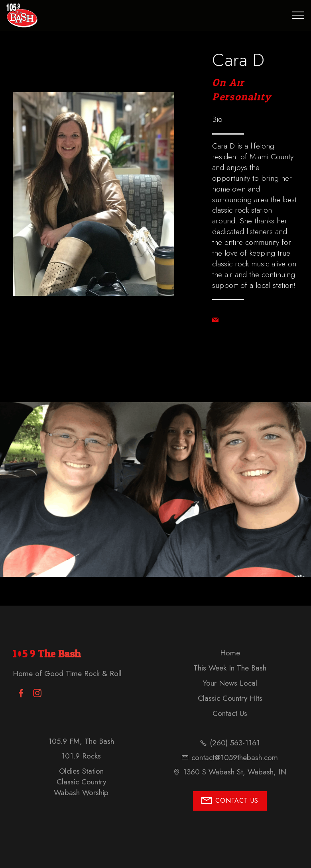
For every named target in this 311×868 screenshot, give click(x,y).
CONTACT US (230, 801)
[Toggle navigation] (298, 15)
